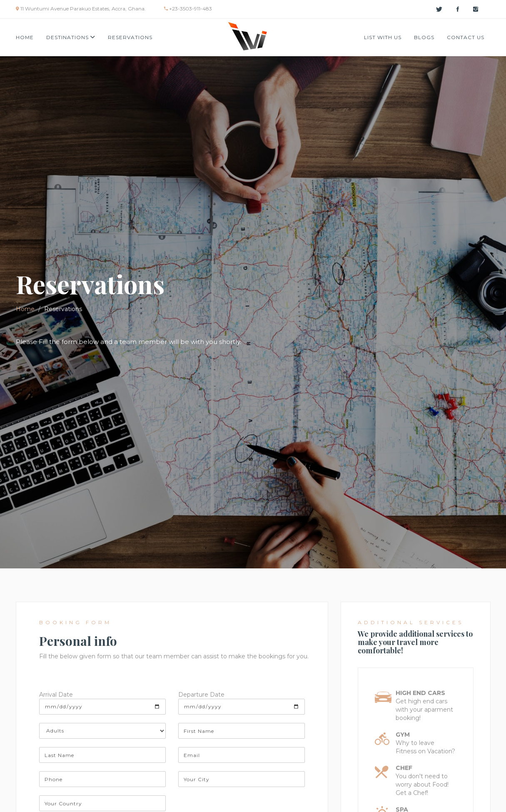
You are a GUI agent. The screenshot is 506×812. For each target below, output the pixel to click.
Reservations (130, 37)
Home (25, 37)
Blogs (424, 37)
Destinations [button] (71, 37)
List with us (383, 37)
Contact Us (466, 37)
